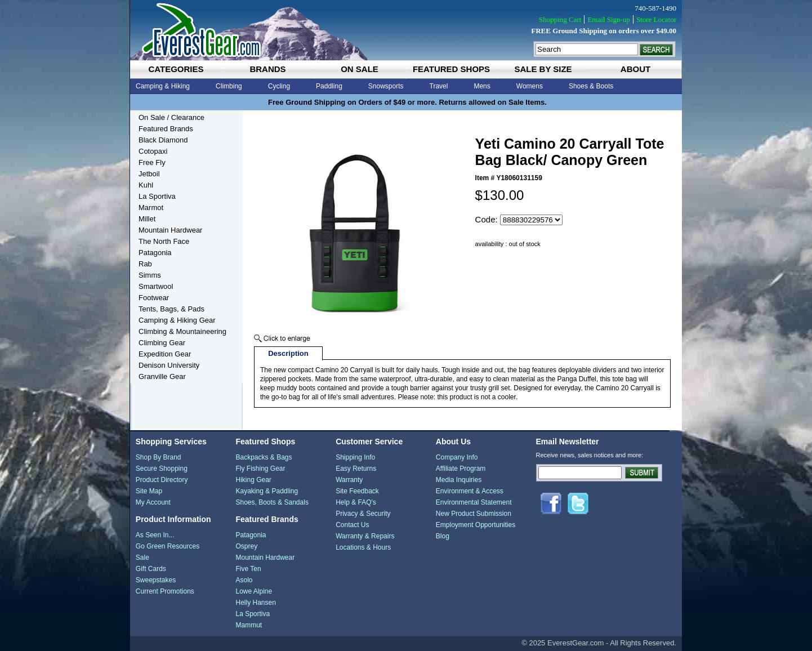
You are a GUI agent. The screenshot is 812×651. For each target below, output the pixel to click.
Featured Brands (166, 129)
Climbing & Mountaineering (182, 331)
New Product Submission (474, 514)
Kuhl (146, 185)
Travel (439, 86)
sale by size (543, 69)
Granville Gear (162, 376)
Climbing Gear (162, 343)
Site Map (149, 491)
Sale (142, 558)
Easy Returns (356, 469)
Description (288, 353)
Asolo (244, 580)
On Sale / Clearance (171, 117)
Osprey (246, 546)
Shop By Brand (159, 457)
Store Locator (656, 19)
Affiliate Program (461, 469)
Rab (145, 264)
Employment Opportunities (476, 525)
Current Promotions (165, 591)
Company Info (457, 457)
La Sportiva (157, 196)
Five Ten (248, 569)
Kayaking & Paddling (267, 491)
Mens (482, 86)
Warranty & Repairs (365, 536)
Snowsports (386, 86)
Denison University (169, 365)
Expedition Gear (165, 354)
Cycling (279, 86)
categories (176, 69)
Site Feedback (357, 491)
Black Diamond (163, 140)
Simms (150, 275)
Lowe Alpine (254, 591)
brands (267, 69)
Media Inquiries (459, 480)
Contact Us (352, 525)
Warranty (349, 480)
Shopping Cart (560, 19)
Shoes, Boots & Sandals (272, 502)
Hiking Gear (253, 480)
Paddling (329, 86)
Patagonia (155, 253)
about (635, 69)
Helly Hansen (255, 603)
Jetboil (149, 174)
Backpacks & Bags (264, 457)
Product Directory (162, 480)
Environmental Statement (474, 502)
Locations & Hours (363, 547)
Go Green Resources (168, 546)
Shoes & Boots (591, 86)
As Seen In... (155, 535)
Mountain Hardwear (170, 230)
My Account (153, 502)
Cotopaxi (153, 151)
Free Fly (152, 162)
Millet (147, 219)
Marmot (151, 208)
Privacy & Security (363, 514)
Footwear (154, 298)
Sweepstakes (156, 580)
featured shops (451, 69)
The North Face (164, 241)
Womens (530, 86)
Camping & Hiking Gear (177, 320)
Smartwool (156, 286)
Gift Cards (151, 569)
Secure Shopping (162, 469)
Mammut (249, 625)
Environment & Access (470, 491)
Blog (443, 536)
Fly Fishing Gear (260, 469)
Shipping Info (355, 457)
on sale (360, 69)
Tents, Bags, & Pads (171, 309)
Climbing (229, 86)
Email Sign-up (608, 19)
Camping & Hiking (163, 86)
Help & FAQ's (356, 502)
